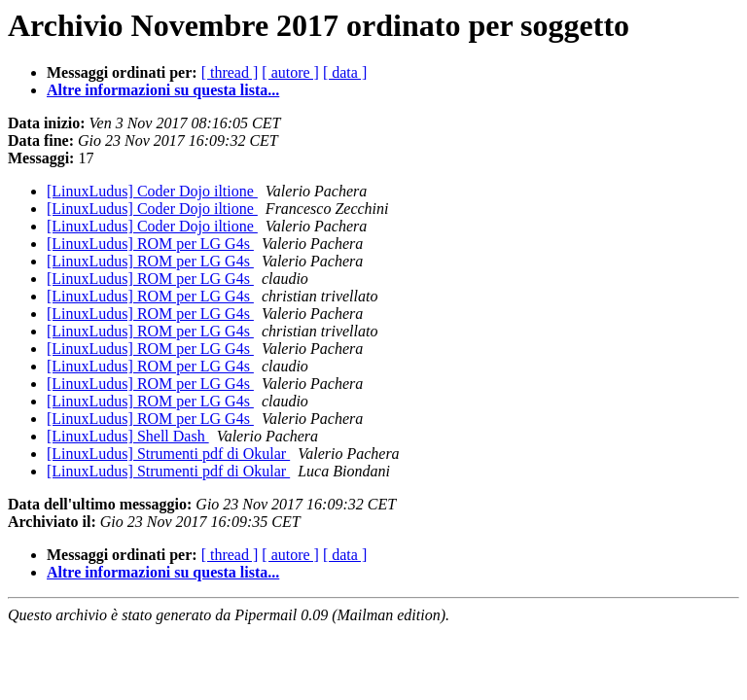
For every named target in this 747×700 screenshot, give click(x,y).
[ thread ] (230, 72)
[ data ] (345, 72)
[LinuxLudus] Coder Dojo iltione (152, 191)
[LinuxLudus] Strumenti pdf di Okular (168, 454)
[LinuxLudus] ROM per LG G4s (150, 244)
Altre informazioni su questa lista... (163, 90)
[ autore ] (290, 72)
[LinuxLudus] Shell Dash (128, 436)
